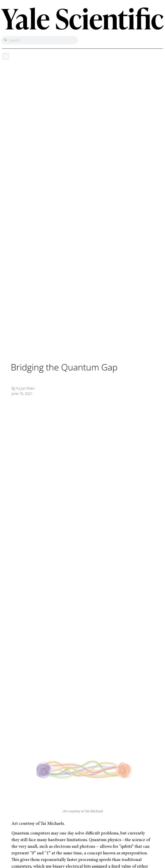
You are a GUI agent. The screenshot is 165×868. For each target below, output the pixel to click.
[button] (6, 56)
